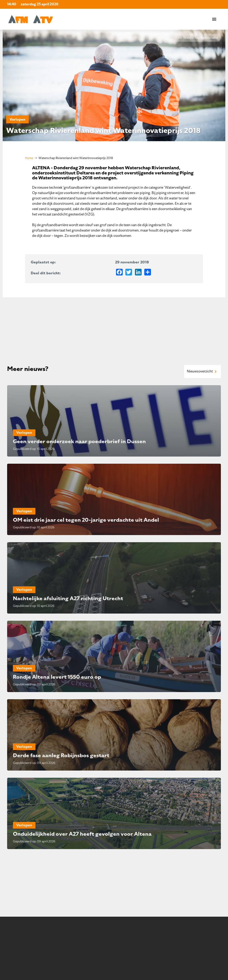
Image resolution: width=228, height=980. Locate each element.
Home (29, 158)
